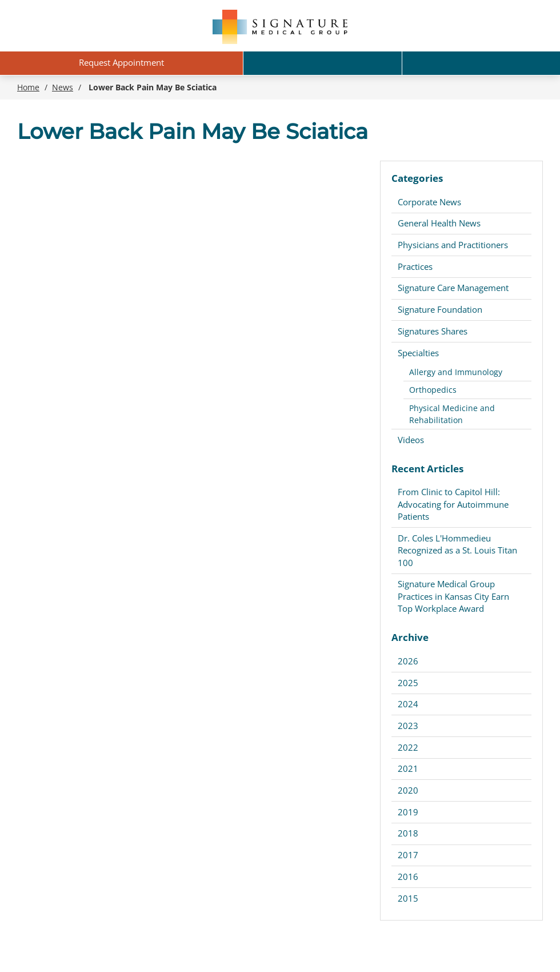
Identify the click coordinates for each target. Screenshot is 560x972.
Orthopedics (433, 390)
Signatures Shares (433, 331)
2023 (408, 726)
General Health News (439, 223)
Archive (410, 637)
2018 (408, 833)
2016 (408, 877)
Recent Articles (427, 469)
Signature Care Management (453, 288)
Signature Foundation (440, 309)
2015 (408, 898)
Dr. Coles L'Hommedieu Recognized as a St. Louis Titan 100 (457, 550)
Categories (417, 178)
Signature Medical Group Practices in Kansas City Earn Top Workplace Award (453, 596)
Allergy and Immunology (456, 372)
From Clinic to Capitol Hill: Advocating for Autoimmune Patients (453, 504)
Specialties (418, 353)
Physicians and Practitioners (453, 245)
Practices (415, 266)
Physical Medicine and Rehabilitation (452, 414)
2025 (408, 683)
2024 (408, 704)
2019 (408, 812)
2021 (408, 768)
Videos (411, 440)
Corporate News (429, 202)
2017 (408, 855)
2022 (408, 747)
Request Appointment (121, 62)
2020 (408, 790)
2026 (408, 661)
